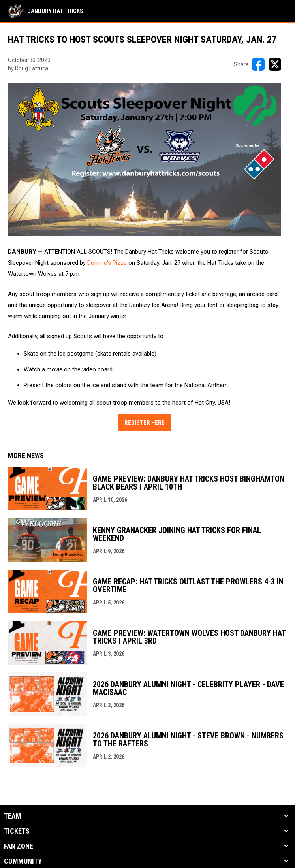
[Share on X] (275, 64)
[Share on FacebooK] (258, 64)
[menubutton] (282, 11)
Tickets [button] (17, 831)
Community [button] (23, 861)
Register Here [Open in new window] (145, 423)
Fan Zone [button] (19, 846)
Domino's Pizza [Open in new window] (107, 263)
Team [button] (13, 816)
